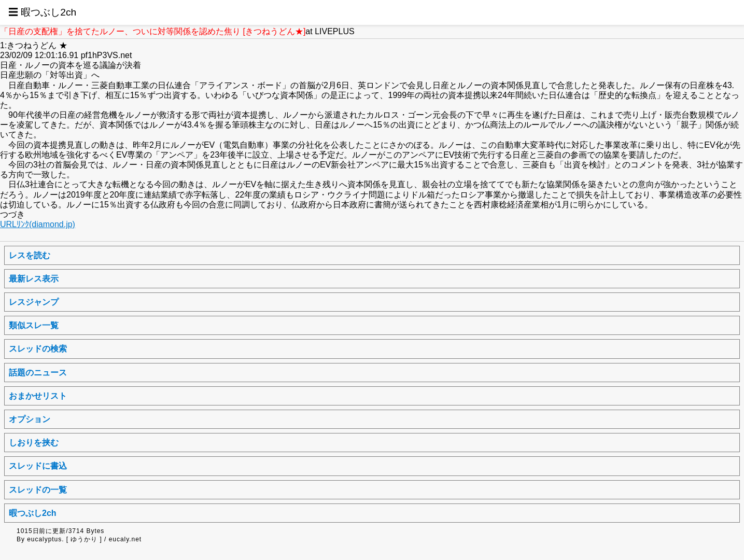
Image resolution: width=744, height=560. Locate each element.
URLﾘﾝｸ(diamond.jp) (38, 224)
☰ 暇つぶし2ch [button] (42, 12)
